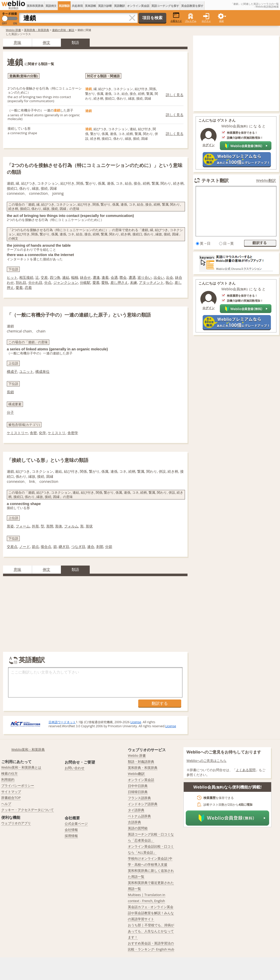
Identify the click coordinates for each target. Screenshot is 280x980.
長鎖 (10, 392)
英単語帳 (90, 6)
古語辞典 (134, 822)
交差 (44, 277)
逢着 (105, 277)
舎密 (33, 433)
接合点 (46, 547)
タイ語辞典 (136, 810)
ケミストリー (17, 433)
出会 (170, 277)
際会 (123, 277)
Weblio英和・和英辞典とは (21, 767)
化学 (42, 433)
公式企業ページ (76, 824)
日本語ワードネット (62, 722)
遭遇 (132, 277)
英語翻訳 (120, 6)
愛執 (105, 282)
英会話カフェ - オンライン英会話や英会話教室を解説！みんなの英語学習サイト (151, 913)
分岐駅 (85, 282)
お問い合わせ (75, 768)
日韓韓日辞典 (138, 792)
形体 (59, 526)
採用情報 (71, 836)
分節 (109, 547)
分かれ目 (35, 282)
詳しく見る (175, 95)
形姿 (10, 526)
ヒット (12, 277)
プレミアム (191, 21)
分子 (10, 412)
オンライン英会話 (138, 6)
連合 (91, 547)
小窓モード (176, 17)
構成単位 (42, 371)
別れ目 (21, 282)
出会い (159, 277)
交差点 (12, 547)
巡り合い (145, 277)
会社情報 (71, 830)
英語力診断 (105, 6)
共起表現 (77, 6)
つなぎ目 (78, 547)
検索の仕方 (9, 773)
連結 (66, 277)
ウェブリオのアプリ (16, 823)
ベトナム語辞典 (139, 816)
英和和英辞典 (35, 6)
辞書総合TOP (11, 798)
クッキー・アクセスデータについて (28, 810)
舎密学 (73, 433)
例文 (46, 42)
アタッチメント (151, 282)
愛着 (19, 287)
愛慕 (96, 282)
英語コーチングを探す (165, 6)
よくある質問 (246, 770)
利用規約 (8, 779)
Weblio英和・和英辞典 (28, 749)
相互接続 (26, 277)
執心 (169, 282)
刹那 (100, 547)
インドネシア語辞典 (143, 804)
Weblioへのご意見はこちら (207, 761)
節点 (35, 547)
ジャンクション (66, 282)
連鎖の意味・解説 (63, 30)
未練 (133, 282)
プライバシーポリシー (18, 786)
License (136, 722)
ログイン (206, 21)
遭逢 (96, 277)
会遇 (114, 277)
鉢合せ (85, 277)
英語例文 (51, 6)
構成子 (12, 371)
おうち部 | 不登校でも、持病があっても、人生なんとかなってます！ (151, 931)
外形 (35, 526)
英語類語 (64, 6)
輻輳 (75, 277)
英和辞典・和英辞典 (37, 30)
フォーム (23, 526)
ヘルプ (6, 804)
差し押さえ (119, 282)
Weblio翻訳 (266, 180)
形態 (50, 526)
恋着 (28, 287)
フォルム (71, 526)
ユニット (26, 371)
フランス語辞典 (139, 798)
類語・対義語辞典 (141, 762)
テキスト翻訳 (215, 180)
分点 (48, 282)
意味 (17, 42)
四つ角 (55, 277)
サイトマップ (11, 792)
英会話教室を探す (192, 6)
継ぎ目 (64, 547)
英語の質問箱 (138, 828)
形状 (89, 526)
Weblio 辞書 (13, 30)
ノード (25, 547)
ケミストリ (57, 433)
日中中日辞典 (138, 786)
